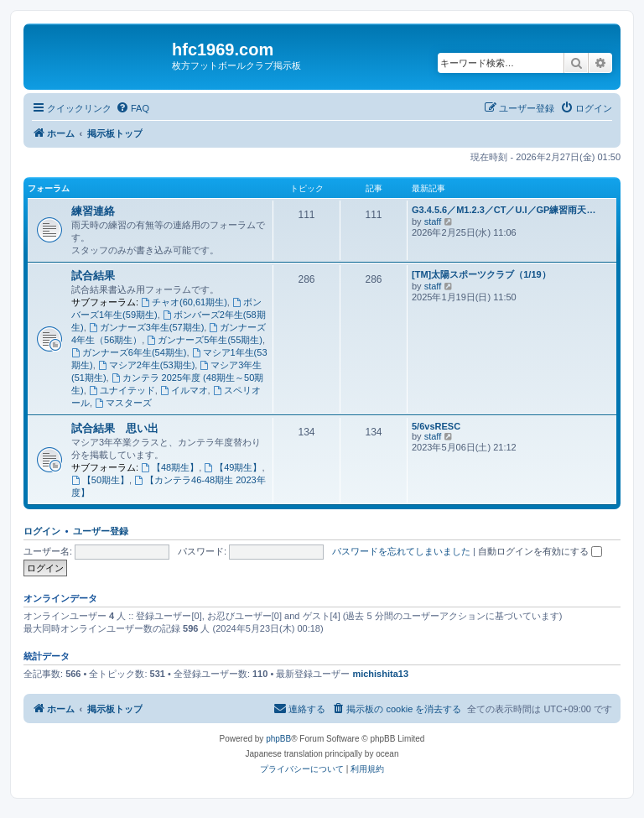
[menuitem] (132, 108)
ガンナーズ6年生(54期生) (129, 352)
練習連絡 (93, 211)
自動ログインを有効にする (540, 551)
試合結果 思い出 (115, 428)
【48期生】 (170, 467)
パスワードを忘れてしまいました (401, 551)
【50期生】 (100, 480)
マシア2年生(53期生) (147, 365)
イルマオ (184, 390)
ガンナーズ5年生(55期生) (205, 340)
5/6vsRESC (436, 426)
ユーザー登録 (101, 531)
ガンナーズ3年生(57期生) (147, 327)
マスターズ (123, 403)
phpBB (278, 739)
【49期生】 (233, 467)
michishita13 (380, 674)
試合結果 (93, 276)
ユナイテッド (122, 390)
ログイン (42, 531)
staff (433, 221)
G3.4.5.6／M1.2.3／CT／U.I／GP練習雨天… (504, 210)
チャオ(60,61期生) (184, 302)
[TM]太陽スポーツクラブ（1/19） (481, 274)
